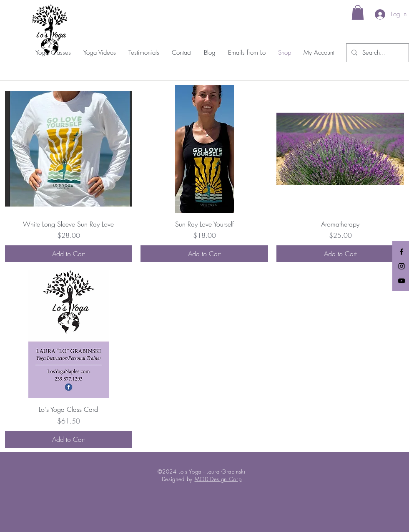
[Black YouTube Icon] (401, 281)
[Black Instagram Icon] (401, 266)
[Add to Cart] (69, 254)
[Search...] (377, 53)
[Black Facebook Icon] (401, 252)
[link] (358, 13)
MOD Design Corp (218, 479)
